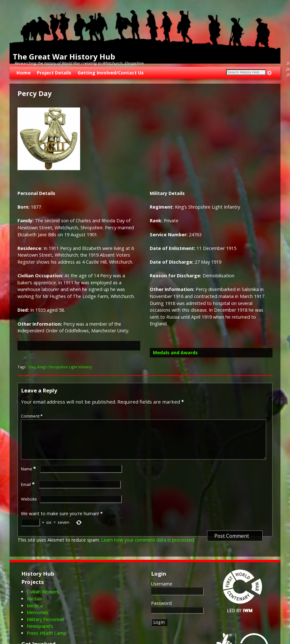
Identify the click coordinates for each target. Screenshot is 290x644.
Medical (35, 613)
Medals (34, 606)
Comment (32, 416)
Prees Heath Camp (47, 641)
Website (29, 507)
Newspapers (40, 634)
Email (28, 492)
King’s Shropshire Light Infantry (65, 367)
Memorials (38, 620)
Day (32, 367)
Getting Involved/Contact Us (111, 73)
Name (29, 476)
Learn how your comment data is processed (148, 547)
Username (162, 591)
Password (161, 611)
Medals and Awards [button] (175, 353)
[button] (79, 346)
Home (24, 73)
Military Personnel (45, 627)
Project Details (54, 73)
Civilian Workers (43, 599)
